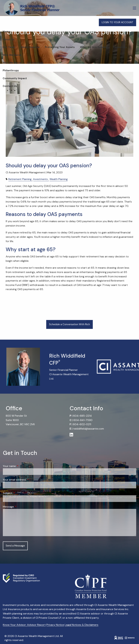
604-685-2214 (82, 416)
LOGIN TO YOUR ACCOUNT (117, 22)
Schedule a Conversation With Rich (69, 324)
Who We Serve (12, 55)
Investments (41, 179)
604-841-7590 (83, 420)
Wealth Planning (59, 179)
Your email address (27, 480)
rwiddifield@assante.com (88, 429)
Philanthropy (11, 70)
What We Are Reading (94, 47)
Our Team (9, 47)
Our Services (35, 63)
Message (21, 507)
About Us (8, 39)
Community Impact (15, 78)
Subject (20, 493)
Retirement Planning (20, 179)
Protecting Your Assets (60, 47)
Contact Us (10, 86)
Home (6, 32)
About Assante (30, 47)
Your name (22, 466)
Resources (120, 47)
